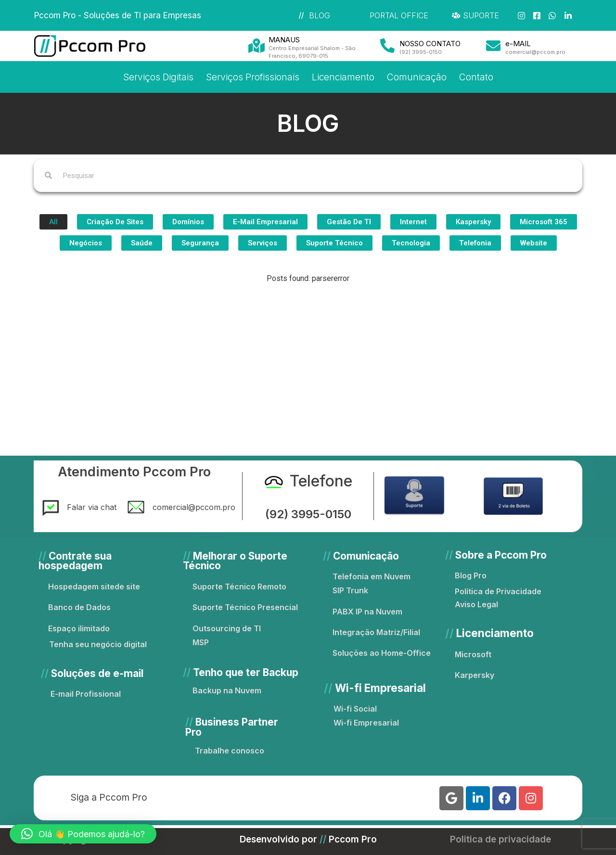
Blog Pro (471, 575)
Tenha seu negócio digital (98, 644)
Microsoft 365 (544, 222)
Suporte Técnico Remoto (239, 587)
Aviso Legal (476, 604)
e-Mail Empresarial (265, 222)
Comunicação (417, 77)
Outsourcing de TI (227, 628)
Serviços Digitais (158, 77)
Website (534, 243)
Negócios (86, 243)
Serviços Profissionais (253, 77)
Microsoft (473, 654)
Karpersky (475, 675)
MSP (201, 642)
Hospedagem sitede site (94, 587)
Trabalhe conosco (230, 751)
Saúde (142, 243)
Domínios (188, 222)
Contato (476, 77)
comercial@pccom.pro (194, 507)
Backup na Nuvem (227, 690)
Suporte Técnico (334, 243)
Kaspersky (473, 222)
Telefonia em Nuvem (372, 576)
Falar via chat (92, 507)
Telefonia (475, 243)
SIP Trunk (350, 590)
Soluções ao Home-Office (382, 653)
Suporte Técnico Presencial (245, 607)
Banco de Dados (79, 607)
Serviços (263, 243)
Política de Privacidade (498, 591)
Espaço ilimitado (79, 628)
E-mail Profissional (86, 694)
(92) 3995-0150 (308, 514)
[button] (83, 834)
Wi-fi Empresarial (366, 723)
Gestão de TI (349, 222)
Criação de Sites (115, 222)
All (53, 222)
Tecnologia (411, 243)
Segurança (200, 243)
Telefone (321, 481)
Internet (413, 222)
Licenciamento (343, 77)
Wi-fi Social (355, 709)
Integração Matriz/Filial (376, 632)
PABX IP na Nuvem (367, 612)
